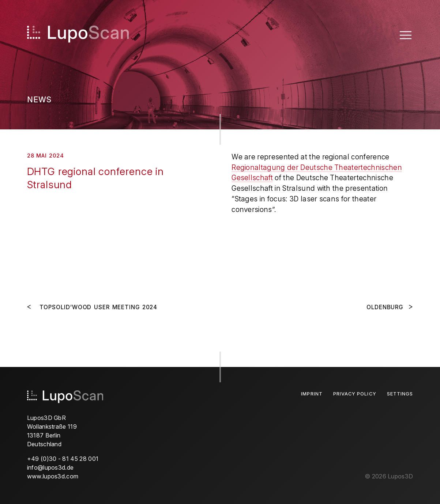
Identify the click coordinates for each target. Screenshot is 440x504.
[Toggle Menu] (406, 35)
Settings (400, 394)
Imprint (312, 394)
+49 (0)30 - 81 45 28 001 (63, 459)
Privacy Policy (355, 394)
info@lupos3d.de (50, 467)
